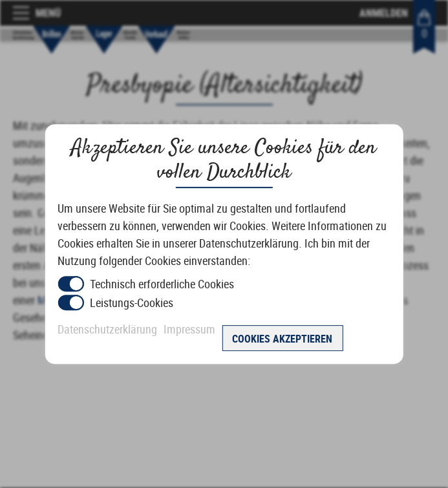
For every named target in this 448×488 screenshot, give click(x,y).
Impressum (189, 329)
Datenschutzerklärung (107, 329)
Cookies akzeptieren (282, 339)
